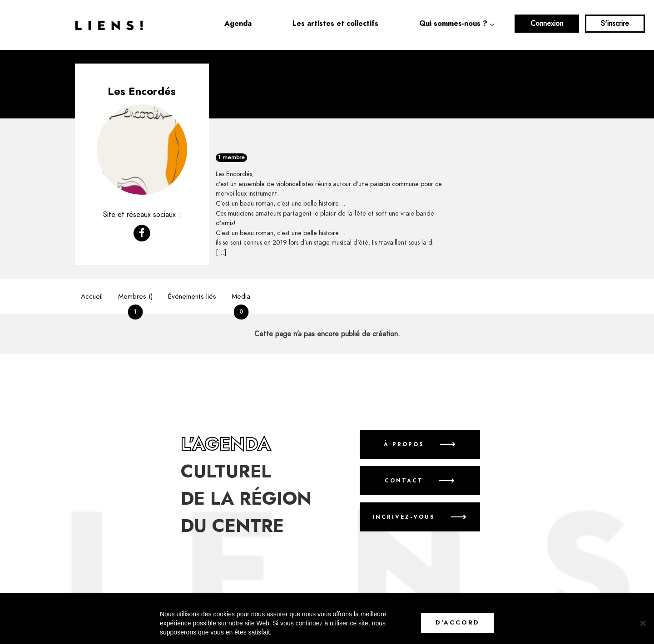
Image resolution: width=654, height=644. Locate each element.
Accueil (92, 297)
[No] (643, 623)
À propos (404, 445)
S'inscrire (615, 24)
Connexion (547, 24)
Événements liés (192, 297)
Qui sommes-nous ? (453, 24)
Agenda (238, 24)
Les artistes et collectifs (335, 24)
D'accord (458, 623)
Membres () (135, 303)
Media (241, 303)
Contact (404, 481)
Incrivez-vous (404, 517)
